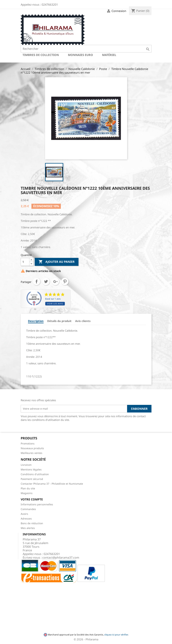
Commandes (28, 509)
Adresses (26, 519)
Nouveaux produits (32, 448)
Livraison (26, 465)
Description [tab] (36, 321)
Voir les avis (55, 304)
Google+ (55, 281)
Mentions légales (31, 469)
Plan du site (28, 488)
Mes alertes (28, 528)
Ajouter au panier (57, 262)
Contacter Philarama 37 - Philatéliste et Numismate (52, 484)
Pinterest (65, 281)
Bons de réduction (32, 523)
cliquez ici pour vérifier (116, 635)
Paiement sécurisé (32, 479)
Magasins (27, 493)
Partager (37, 281)
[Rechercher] (86, 49)
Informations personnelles (37, 504)
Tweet (46, 281)
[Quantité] (25, 262)
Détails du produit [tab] (59, 321)
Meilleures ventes (32, 453)
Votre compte (32, 499)
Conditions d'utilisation (35, 474)
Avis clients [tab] (83, 321)
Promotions (28, 443)
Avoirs (24, 514)
